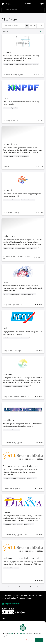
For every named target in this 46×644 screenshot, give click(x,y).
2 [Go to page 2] (16, 586)
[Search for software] (23, 10)
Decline (29, 640)
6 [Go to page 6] (30, 586)
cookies (11, 634)
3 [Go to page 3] (19, 586)
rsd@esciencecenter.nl (11, 604)
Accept (39, 640)
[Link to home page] (7, 4)
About (4, 618)
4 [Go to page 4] (23, 586)
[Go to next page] (38, 586)
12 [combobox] (40, 26)
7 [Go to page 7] (34, 586)
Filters (40, 31)
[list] (31, 26)
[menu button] (36, 4)
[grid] (27, 26)
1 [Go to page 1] (12, 586)
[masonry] (35, 26)
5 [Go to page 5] (27, 586)
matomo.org (21, 634)
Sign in (42, 4)
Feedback (28, 4)
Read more (5, 640)
